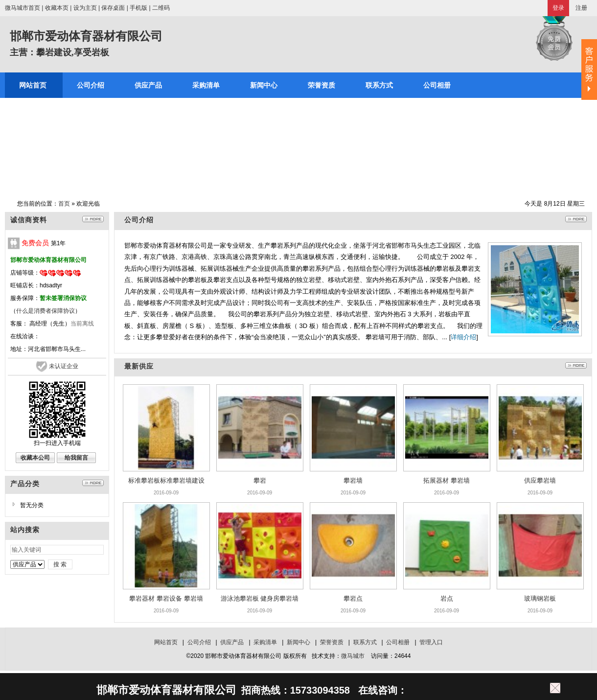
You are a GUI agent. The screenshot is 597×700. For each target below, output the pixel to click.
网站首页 (166, 642)
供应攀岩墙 (540, 480)
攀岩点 (353, 598)
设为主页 (85, 8)
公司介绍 (199, 642)
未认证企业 (64, 366)
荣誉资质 (332, 642)
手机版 (138, 8)
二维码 (161, 8)
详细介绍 (463, 337)
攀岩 (260, 480)
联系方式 (365, 642)
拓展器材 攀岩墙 (447, 480)
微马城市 (353, 656)
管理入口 (431, 642)
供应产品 (232, 642)
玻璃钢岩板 (540, 598)
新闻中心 (298, 642)
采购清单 (265, 642)
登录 (558, 8)
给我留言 (76, 458)
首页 (64, 204)
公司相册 (398, 642)
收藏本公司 (35, 458)
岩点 (447, 598)
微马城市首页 (23, 8)
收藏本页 (57, 8)
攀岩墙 (353, 480)
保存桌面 (113, 8)
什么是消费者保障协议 (46, 311)
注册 (581, 8)
